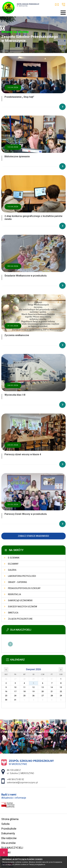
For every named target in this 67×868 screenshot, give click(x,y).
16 (6, 691)
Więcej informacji (10, 644)
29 (61, 696)
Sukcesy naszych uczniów (22, 607)
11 (24, 687)
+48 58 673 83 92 (63, 4)
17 (15, 691)
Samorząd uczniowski (20, 600)
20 (43, 691)
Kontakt (6, 852)
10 (15, 687)
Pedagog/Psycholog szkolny (24, 588)
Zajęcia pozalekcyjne (20, 619)
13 (43, 687)
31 (15, 700)
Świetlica (13, 613)
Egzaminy (13, 564)
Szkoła (5, 824)
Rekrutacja (14, 594)
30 (6, 700)
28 (52, 696)
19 (33, 691)
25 (24, 696)
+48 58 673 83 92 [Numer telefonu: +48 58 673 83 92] (15, 779)
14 (52, 687)
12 (33, 687)
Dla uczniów (9, 843)
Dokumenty (8, 833)
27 (43, 696)
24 (15, 696)
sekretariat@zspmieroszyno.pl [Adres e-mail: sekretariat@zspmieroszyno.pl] (22, 782)
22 (61, 691)
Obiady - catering (17, 582)
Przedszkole (9, 829)
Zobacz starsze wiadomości (33, 536)
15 (61, 687)
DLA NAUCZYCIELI (12, 848)
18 (24, 691)
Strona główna (10, 819)
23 (6, 696)
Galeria (12, 570)
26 (33, 696)
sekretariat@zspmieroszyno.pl (57, 5)
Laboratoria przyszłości (22, 576)
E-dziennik (14, 558)
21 (52, 691)
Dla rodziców (9, 838)
